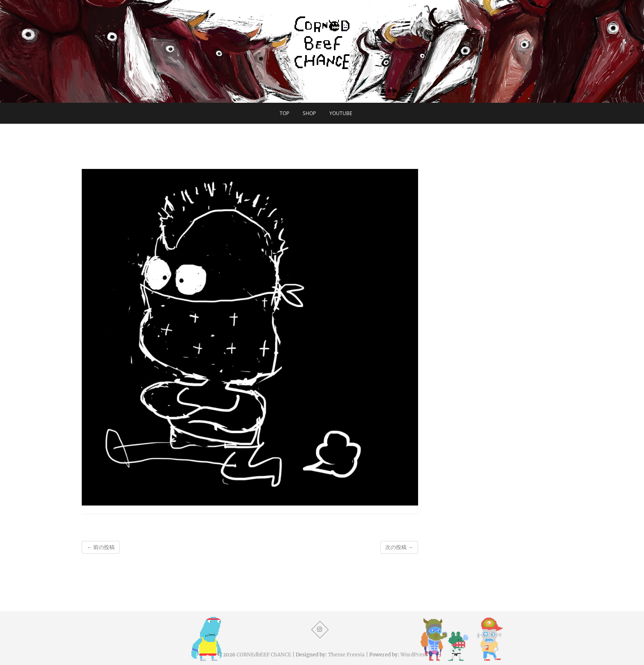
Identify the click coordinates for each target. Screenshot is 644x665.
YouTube (341, 113)
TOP (284, 113)
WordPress (414, 655)
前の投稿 (101, 547)
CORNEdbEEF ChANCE (264, 655)
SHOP (309, 113)
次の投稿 (399, 547)
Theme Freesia (346, 655)
